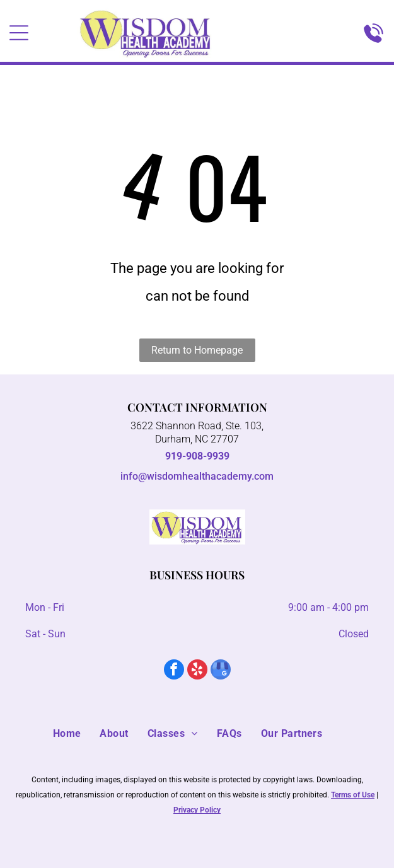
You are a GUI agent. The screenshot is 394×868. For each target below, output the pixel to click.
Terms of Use (353, 795)
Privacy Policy (197, 810)
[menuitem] (77, 734)
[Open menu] (19, 33)
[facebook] (174, 671)
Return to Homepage (197, 350)
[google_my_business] (221, 671)
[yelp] (197, 671)
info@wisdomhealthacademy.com (197, 476)
